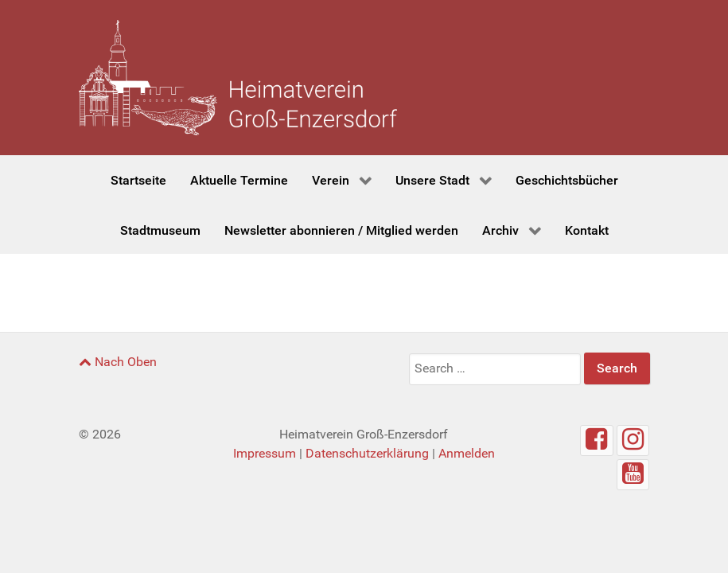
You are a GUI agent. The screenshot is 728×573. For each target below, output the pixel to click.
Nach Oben (118, 362)
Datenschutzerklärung (367, 453)
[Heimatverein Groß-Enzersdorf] (238, 78)
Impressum (265, 453)
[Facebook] (597, 440)
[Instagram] (633, 440)
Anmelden (467, 453)
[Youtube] (633, 475)
